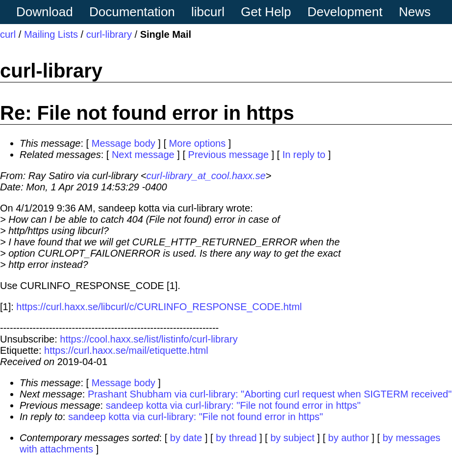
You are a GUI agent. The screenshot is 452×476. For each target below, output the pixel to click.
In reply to (304, 155)
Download (45, 12)
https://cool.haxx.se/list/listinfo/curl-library (149, 339)
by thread (236, 438)
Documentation (132, 12)
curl (8, 34)
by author (348, 438)
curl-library (109, 34)
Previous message (229, 155)
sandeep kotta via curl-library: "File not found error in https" (233, 405)
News (415, 12)
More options (198, 143)
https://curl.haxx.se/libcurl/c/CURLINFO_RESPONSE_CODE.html (159, 307)
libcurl (208, 12)
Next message (143, 155)
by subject (292, 438)
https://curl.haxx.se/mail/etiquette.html (126, 350)
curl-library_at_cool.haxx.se (206, 176)
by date (186, 438)
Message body (124, 143)
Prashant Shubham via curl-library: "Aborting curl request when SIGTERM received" (270, 394)
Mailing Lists (51, 34)
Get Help (266, 12)
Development (345, 12)
